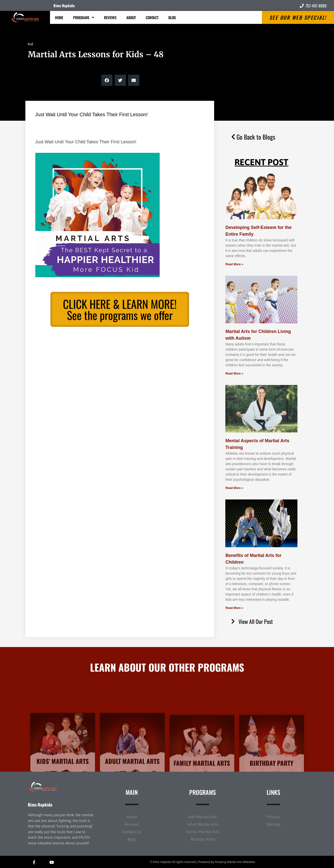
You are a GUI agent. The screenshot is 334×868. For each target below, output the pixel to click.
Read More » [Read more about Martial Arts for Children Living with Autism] (234, 374)
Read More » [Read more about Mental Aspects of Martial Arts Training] (234, 488)
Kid (31, 44)
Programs (84, 18)
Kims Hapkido (64, 5)
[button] (107, 80)
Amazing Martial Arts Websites (235, 862)
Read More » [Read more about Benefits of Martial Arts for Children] (234, 608)
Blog (172, 17)
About (131, 17)
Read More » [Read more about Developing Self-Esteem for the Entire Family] (234, 264)
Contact (152, 17)
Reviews (110, 17)
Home (59, 17)
